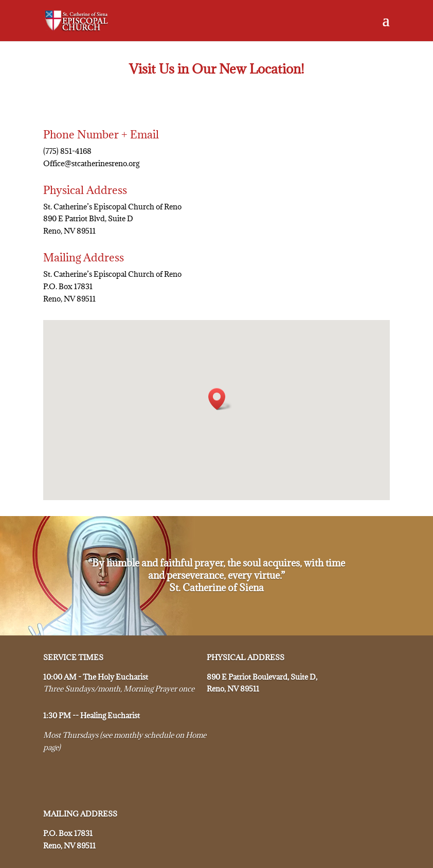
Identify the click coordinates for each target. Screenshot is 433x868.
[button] (220, 399)
